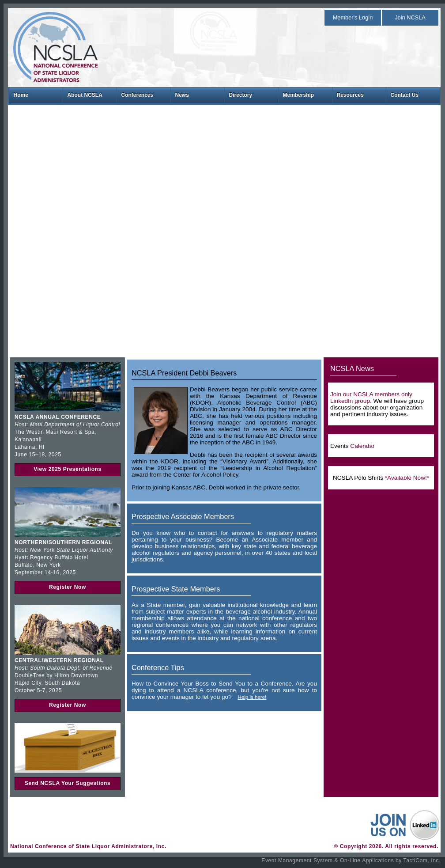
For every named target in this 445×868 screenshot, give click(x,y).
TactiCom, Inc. (422, 860)
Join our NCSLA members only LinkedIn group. (371, 398)
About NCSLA (85, 95)
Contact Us (405, 95)
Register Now (68, 587)
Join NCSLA (410, 17)
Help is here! (252, 697)
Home (21, 95)
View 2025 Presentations (68, 469)
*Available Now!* (407, 478)
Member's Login (353, 17)
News (182, 95)
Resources (350, 95)
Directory (241, 95)
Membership (299, 95)
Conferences (138, 95)
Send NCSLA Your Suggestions (68, 783)
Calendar (362, 446)
